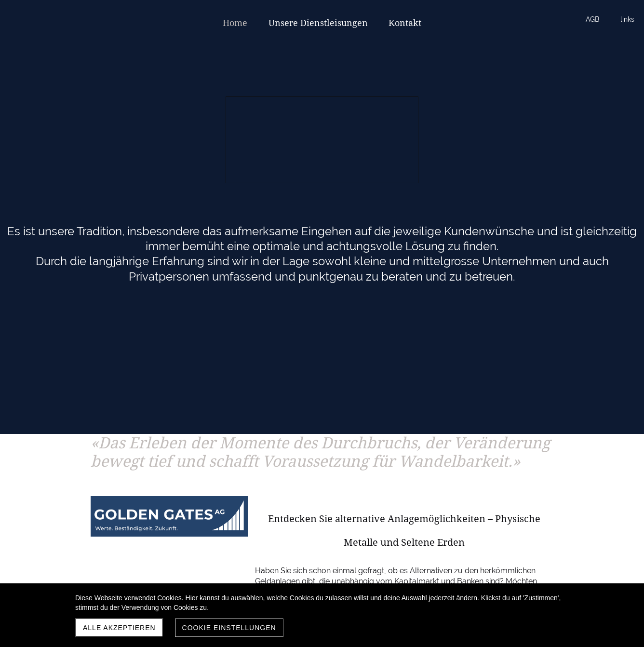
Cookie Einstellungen (229, 628)
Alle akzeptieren (119, 628)
